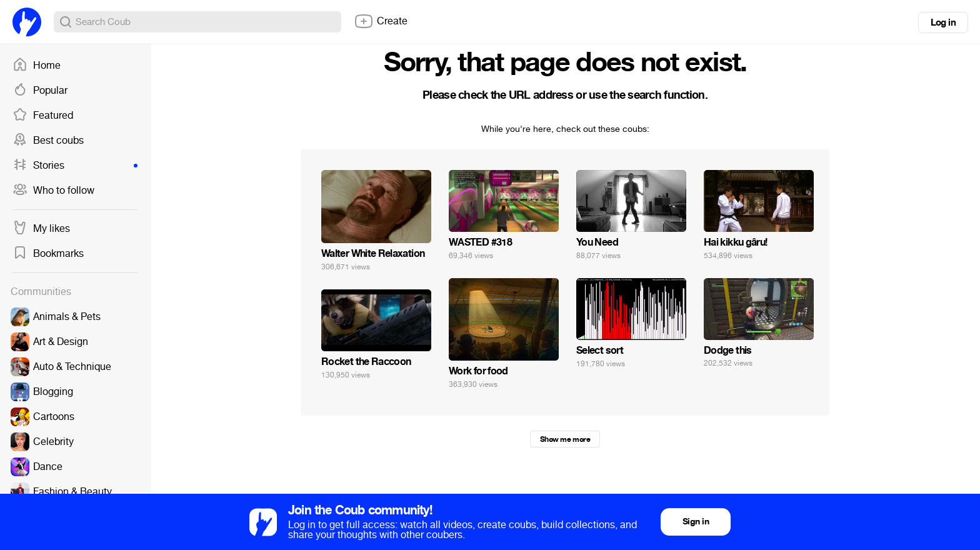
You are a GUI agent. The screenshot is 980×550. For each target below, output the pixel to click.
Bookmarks (48, 254)
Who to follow (53, 191)
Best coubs (48, 141)
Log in (943, 22)
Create (381, 21)
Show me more (565, 439)
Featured (43, 116)
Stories (75, 166)
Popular (40, 91)
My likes (41, 229)
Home (37, 66)
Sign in (696, 522)
